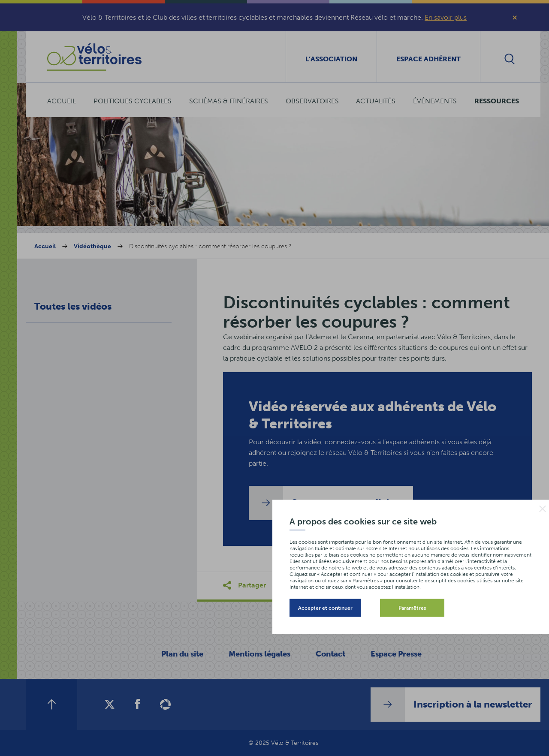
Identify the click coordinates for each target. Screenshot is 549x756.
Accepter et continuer (325, 608)
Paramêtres (412, 608)
